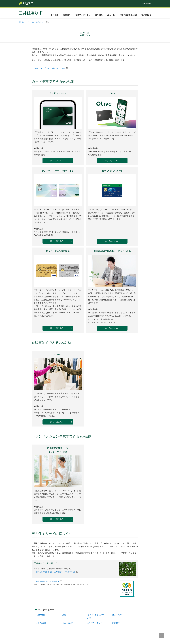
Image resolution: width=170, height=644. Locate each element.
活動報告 (116, 623)
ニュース (111, 15)
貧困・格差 (117, 615)
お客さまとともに (127, 15)
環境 (64, 615)
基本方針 (41, 615)
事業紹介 (67, 15)
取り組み (99, 15)
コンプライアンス (95, 623)
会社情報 (55, 15)
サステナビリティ (83, 15)
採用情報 (145, 15)
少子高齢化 (42, 623)
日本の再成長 (68, 623)
